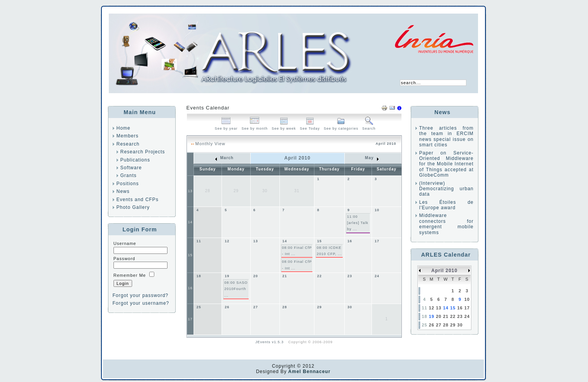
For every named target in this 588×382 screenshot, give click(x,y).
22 (319, 276)
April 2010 (444, 271)
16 (350, 241)
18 (199, 276)
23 (350, 276)
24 (377, 276)
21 (285, 276)
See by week (284, 126)
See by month (255, 126)
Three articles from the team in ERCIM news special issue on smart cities (447, 136)
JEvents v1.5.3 (270, 342)
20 (256, 276)
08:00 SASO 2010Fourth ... (236, 289)
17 (377, 241)
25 (199, 307)
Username (125, 243)
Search (369, 126)
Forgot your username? (141, 303)
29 (319, 307)
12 (227, 241)
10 (377, 210)
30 (350, 307)
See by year (226, 126)
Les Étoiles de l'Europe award (447, 205)
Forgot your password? (141, 295)
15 (190, 255)
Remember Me (130, 275)
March (224, 158)
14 (190, 222)
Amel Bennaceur (309, 372)
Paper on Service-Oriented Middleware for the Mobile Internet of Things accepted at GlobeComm (447, 164)
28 (285, 307)
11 (199, 241)
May (372, 158)
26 (227, 307)
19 (227, 276)
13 (190, 191)
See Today (310, 126)
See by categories (341, 126)
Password (124, 259)
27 (256, 307)
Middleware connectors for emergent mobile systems (447, 224)
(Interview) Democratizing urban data (447, 189)
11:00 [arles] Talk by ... (358, 223)
